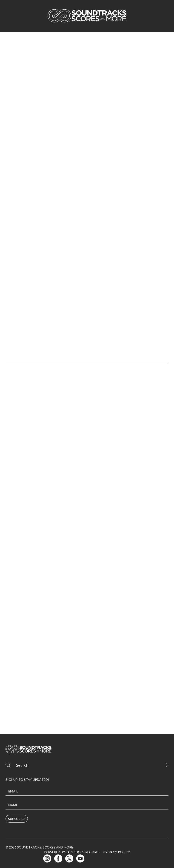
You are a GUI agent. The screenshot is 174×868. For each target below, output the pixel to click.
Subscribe (17, 819)
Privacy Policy (117, 852)
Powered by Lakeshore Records (72, 852)
